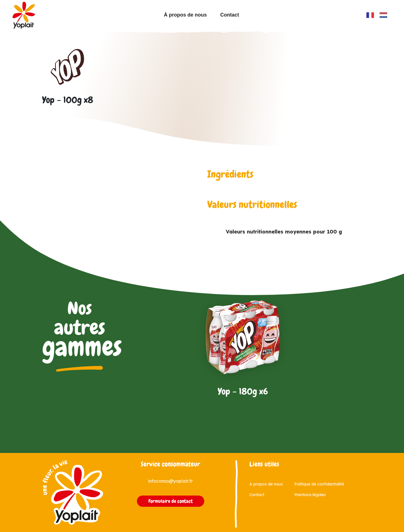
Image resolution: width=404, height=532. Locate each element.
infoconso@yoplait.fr (170, 481)
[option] (385, 15)
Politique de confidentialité (319, 484)
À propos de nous (185, 15)
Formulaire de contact (171, 501)
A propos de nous (266, 484)
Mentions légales (310, 495)
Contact (230, 15)
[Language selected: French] (380, 15)
